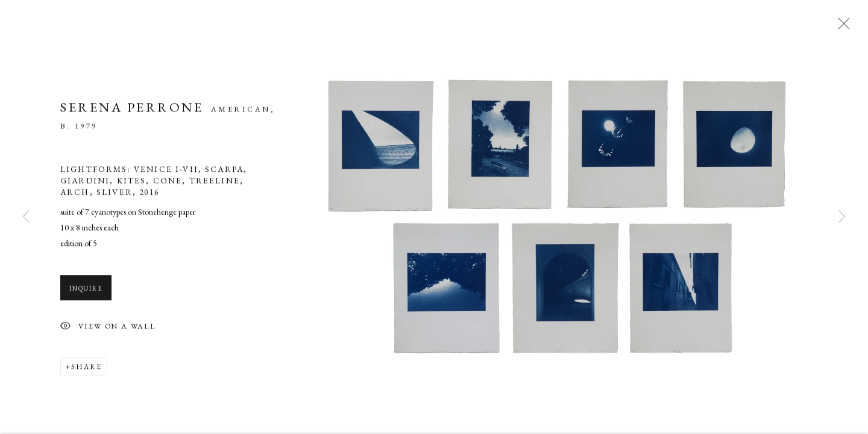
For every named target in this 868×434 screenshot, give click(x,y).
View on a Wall (108, 329)
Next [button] (842, 217)
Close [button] (841, 27)
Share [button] (86, 369)
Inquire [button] (86, 291)
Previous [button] (26, 217)
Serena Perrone (132, 109)
